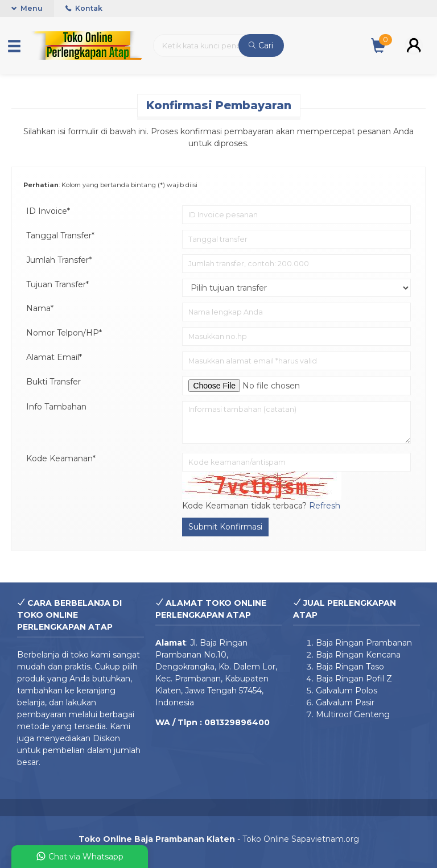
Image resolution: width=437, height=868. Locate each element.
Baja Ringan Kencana (358, 655)
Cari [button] (261, 46)
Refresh (325, 506)
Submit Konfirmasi (225, 527)
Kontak (84, 8)
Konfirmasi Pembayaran (219, 105)
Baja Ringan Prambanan (364, 643)
